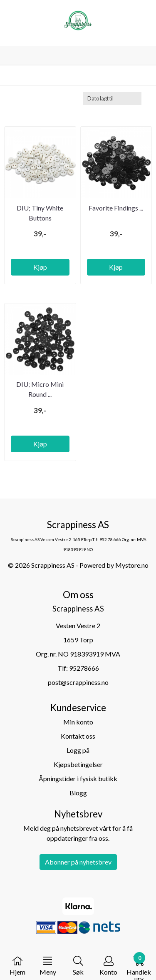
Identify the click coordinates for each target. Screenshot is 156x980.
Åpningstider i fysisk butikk (78, 778)
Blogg (78, 793)
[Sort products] (112, 99)
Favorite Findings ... (116, 208)
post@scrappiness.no (78, 682)
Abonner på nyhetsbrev (78, 862)
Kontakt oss (78, 736)
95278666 (84, 668)
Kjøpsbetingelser (78, 764)
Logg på (78, 750)
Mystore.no (132, 565)
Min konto (78, 722)
